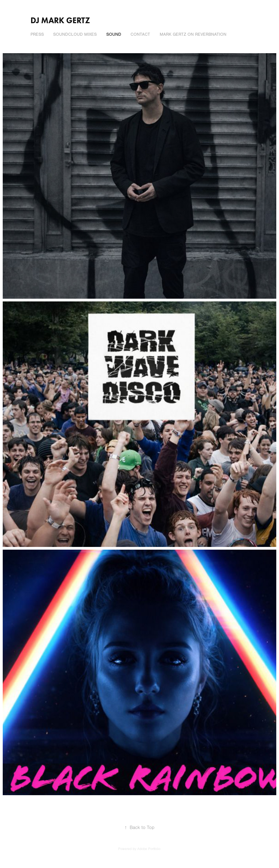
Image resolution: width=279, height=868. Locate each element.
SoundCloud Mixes (75, 34)
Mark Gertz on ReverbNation (193, 34)
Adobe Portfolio (149, 849)
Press (37, 34)
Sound (114, 34)
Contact (140, 34)
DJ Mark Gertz (60, 20)
